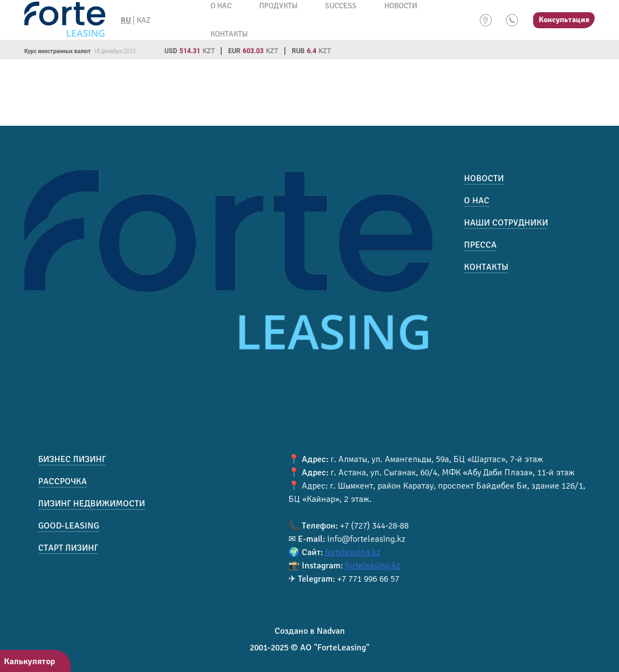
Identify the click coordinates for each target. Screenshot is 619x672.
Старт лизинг (68, 548)
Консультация (564, 20)
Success (341, 6)
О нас (221, 6)
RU (126, 20)
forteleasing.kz (353, 552)
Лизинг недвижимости (92, 504)
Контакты (229, 34)
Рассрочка (63, 481)
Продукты (278, 6)
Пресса (480, 245)
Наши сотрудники (506, 223)
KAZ (144, 20)
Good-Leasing (69, 526)
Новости (401, 6)
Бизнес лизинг (72, 459)
